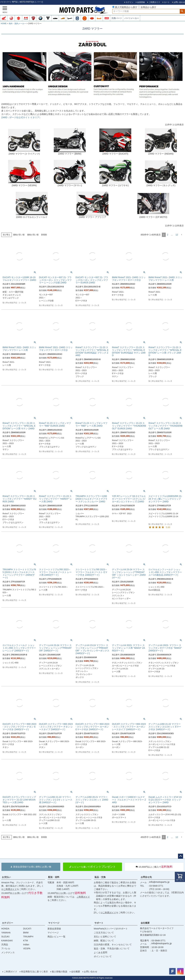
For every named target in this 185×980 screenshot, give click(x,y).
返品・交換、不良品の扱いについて (112, 948)
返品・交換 (100, 877)
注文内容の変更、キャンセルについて (113, 945)
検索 (182, 11)
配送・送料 (54, 877)
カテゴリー (7, 923)
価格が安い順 (19, 235)
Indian (26, 945)
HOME (4, 24)
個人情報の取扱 (59, 972)
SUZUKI (5, 937)
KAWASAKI (7, 941)
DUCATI (27, 929)
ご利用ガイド (10, 889)
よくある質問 (100, 952)
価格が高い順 (33, 235)
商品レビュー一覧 (56, 937)
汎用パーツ (117, 18)
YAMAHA (6, 933)
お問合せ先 (146, 877)
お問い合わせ (91, 972)
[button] (181, 235)
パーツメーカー (132, 18)
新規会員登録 (54, 929)
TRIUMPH (28, 937)
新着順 (44, 235)
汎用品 (5, 945)
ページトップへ (181, 856)
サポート (99, 923)
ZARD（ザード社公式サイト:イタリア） (21, 117)
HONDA (5, 929)
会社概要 (145, 923)
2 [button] (168, 235)
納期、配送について (104, 941)
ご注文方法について (104, 933)
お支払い (6, 877)
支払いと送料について (105, 937)
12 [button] (177, 235)
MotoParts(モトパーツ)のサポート (111, 929)
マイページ (54, 923)
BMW (26, 933)
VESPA (27, 948)
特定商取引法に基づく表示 (34, 972)
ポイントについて (103, 956)
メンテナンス (8, 952)
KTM (26, 941)
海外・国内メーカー (17, 24)
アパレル (6, 948)
